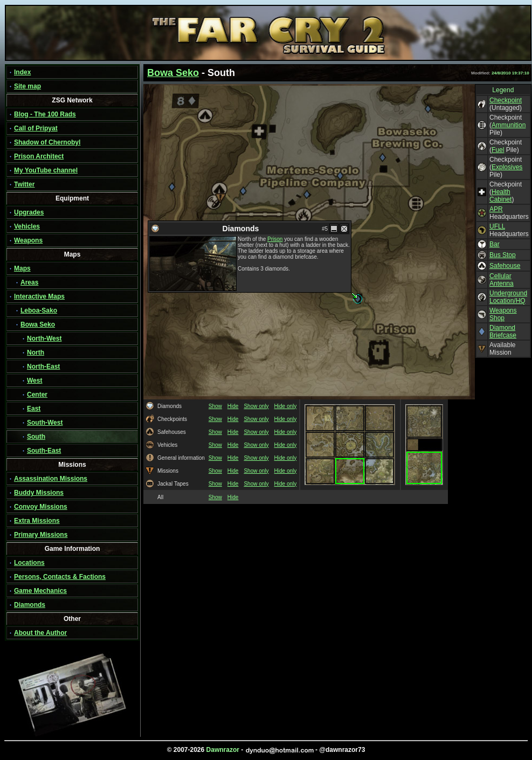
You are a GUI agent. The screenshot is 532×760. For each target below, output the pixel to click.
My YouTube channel (46, 170)
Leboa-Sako (39, 310)
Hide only (286, 406)
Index (22, 72)
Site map (27, 86)
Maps (22, 268)
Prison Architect (39, 156)
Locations (29, 563)
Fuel (498, 150)
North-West (44, 338)
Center (37, 395)
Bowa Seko (38, 324)
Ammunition (509, 125)
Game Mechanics (40, 591)
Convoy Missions (41, 507)
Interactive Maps (39, 296)
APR (496, 209)
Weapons (28, 240)
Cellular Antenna (502, 280)
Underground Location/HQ (508, 297)
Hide (233, 406)
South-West (45, 423)
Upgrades (29, 212)
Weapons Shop (503, 314)
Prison (275, 239)
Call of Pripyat (36, 128)
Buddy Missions (39, 493)
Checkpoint (506, 100)
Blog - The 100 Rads (45, 114)
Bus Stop (503, 255)
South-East (44, 451)
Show (215, 406)
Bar (495, 244)
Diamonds (30, 605)
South (36, 437)
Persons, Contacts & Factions (60, 577)
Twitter (24, 184)
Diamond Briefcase (503, 331)
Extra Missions (37, 521)
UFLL (497, 226)
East (34, 409)
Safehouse (505, 266)
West (34, 381)
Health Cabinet (500, 196)
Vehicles (27, 226)
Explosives (507, 167)
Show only (256, 406)
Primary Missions (41, 535)
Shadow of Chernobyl (47, 142)
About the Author (40, 633)
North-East (43, 367)
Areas (29, 282)
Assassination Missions (51, 479)
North (36, 353)
